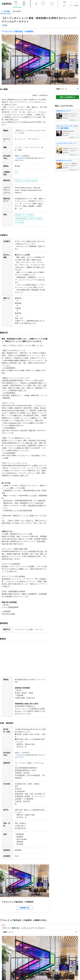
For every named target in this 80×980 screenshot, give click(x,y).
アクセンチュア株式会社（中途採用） (18, 31)
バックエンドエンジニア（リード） (66, 144)
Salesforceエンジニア (64, 111)
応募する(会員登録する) (67, 97)
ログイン (71, 6)
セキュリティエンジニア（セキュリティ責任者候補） (67, 127)
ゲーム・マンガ (52, 4)
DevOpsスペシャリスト (64, 161)
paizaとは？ (65, 4)
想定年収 (20, 156)
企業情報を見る (25, 873)
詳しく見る (72, 963)
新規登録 (76, 6)
